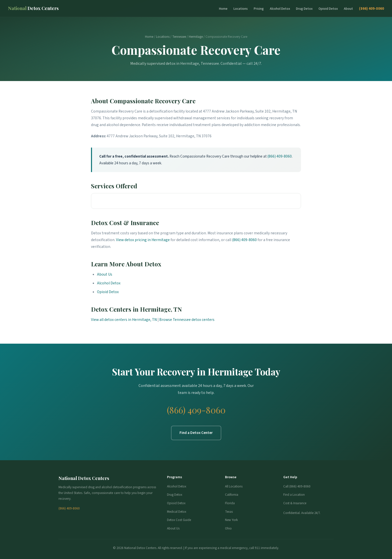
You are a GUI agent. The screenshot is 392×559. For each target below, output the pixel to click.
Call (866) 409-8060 (297, 486)
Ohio (228, 528)
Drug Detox (304, 9)
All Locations (234, 486)
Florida (230, 503)
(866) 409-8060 (371, 9)
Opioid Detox (328, 9)
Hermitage (196, 37)
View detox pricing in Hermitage (143, 240)
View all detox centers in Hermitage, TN (124, 320)
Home (223, 9)
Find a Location (294, 495)
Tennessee (179, 37)
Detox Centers (33, 8)
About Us (105, 274)
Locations (241, 9)
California (232, 495)
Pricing (259, 9)
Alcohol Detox (280, 9)
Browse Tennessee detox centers (187, 320)
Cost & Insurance (295, 503)
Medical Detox (177, 512)
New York (231, 520)
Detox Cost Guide (179, 520)
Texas (229, 512)
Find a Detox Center (196, 433)
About (348, 9)
